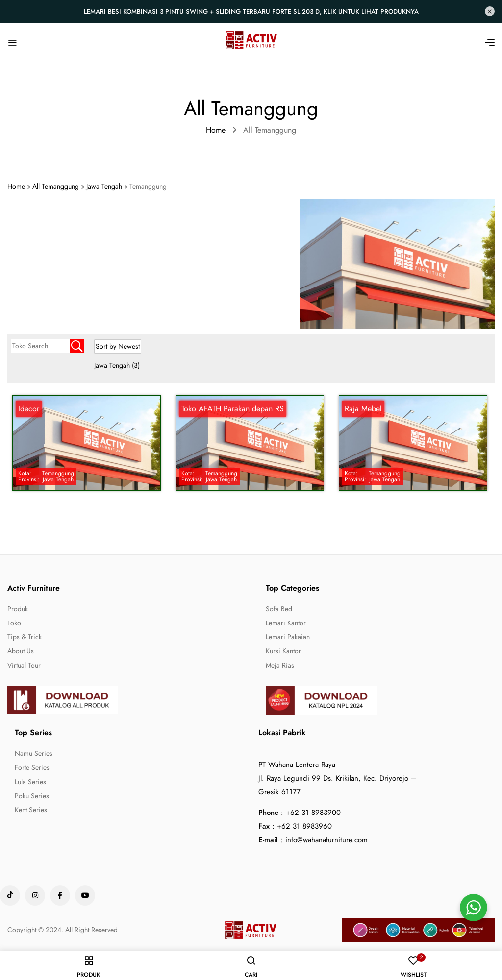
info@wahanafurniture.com (326, 840)
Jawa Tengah (117, 365)
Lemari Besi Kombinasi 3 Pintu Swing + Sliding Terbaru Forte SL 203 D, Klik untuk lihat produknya (251, 12)
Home (216, 130)
